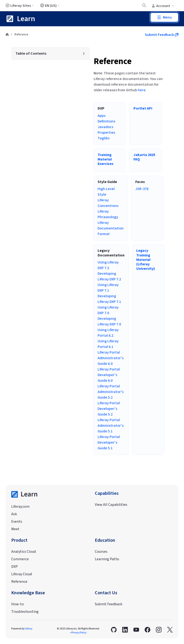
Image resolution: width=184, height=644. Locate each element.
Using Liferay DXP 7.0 (108, 310)
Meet (15, 529)
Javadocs (105, 127)
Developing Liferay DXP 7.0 (109, 321)
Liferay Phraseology (108, 214)
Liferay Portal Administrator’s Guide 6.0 (111, 358)
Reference (113, 61)
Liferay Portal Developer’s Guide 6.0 (109, 375)
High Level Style (106, 192)
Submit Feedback (162, 35)
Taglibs (104, 138)
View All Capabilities (111, 505)
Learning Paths (107, 559)
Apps (102, 116)
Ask (14, 514)
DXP (15, 567)
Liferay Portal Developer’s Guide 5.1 (109, 442)
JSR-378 (142, 189)
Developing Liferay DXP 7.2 (109, 276)
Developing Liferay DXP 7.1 (109, 299)
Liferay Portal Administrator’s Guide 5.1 (111, 426)
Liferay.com (20, 507)
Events (17, 522)
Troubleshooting (25, 612)
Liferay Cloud (22, 574)
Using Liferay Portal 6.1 (108, 344)
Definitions (106, 121)
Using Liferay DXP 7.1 (108, 288)
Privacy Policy (79, 633)
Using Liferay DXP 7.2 (108, 265)
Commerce (20, 559)
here (142, 90)
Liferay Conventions (108, 203)
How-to (18, 604)
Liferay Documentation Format (111, 228)
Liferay (29, 629)
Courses (101, 552)
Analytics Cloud (24, 552)
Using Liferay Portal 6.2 (108, 333)
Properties (106, 133)
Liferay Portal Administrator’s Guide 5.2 (111, 392)
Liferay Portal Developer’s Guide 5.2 (109, 409)
